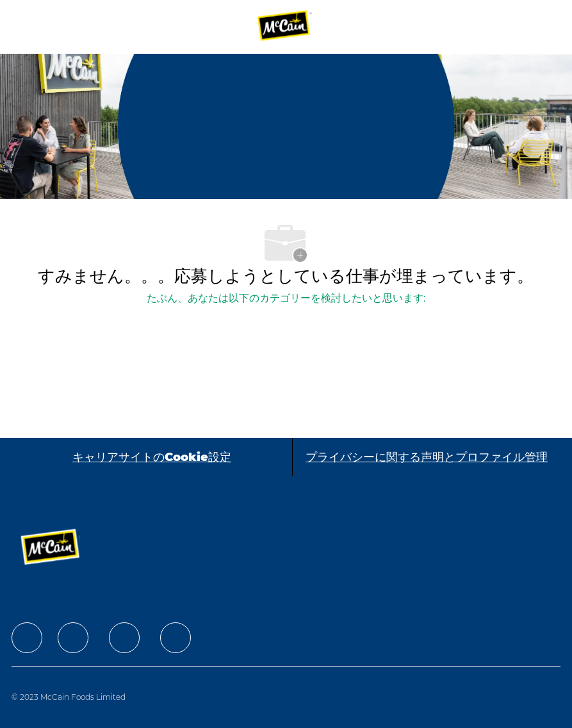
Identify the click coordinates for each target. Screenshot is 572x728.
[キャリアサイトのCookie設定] (152, 457)
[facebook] (27, 638)
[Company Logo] (284, 26)
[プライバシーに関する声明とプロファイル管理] (427, 457)
